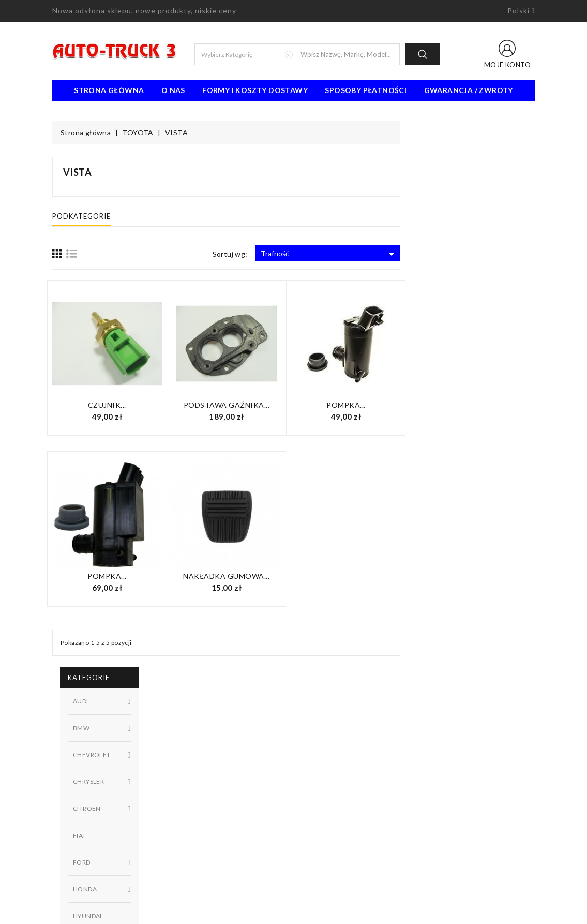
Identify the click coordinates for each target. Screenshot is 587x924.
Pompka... (480, 405)
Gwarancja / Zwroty (469, 90)
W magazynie (115, 552)
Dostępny (115, 535)
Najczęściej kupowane (212, 775)
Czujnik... (242, 405)
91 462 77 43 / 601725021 (110, 861)
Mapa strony (322, 790)
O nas (173, 90)
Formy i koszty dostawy (255, 90)
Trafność (464, 254)
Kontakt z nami (326, 775)
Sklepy (312, 806)
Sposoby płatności (366, 90)
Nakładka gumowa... (361, 576)
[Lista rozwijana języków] (521, 11)
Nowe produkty (202, 759)
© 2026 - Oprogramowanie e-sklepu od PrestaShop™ (294, 912)
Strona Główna (109, 90)
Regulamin (318, 744)
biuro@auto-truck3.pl (100, 877)
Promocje (192, 744)
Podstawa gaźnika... (361, 405)
